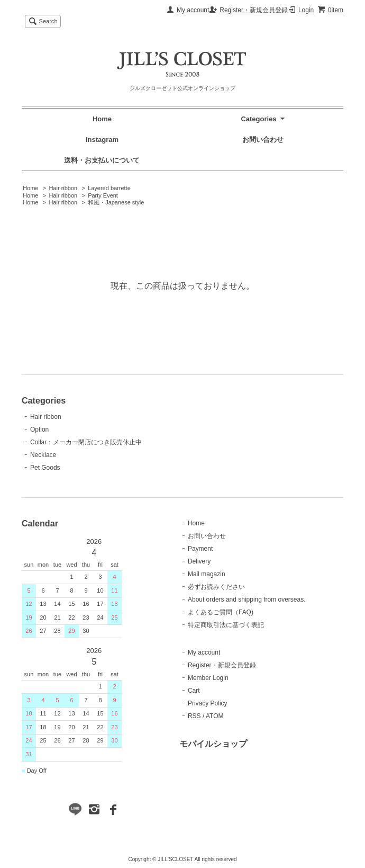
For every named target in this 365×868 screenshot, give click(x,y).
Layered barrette (109, 188)
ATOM (215, 716)
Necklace (43, 455)
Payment (200, 549)
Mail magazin (207, 574)
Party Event (103, 195)
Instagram (102, 140)
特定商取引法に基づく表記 (226, 625)
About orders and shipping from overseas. (247, 599)
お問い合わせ (263, 140)
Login (306, 10)
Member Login (208, 678)
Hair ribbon (63, 188)
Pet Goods (45, 468)
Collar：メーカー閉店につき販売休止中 (86, 442)
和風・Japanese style (116, 202)
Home (102, 119)
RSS (194, 716)
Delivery (199, 561)
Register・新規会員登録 (254, 10)
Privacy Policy (208, 703)
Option (39, 429)
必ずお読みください (216, 587)
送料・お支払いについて (102, 160)
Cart (194, 691)
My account (193, 10)
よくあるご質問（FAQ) (221, 612)
